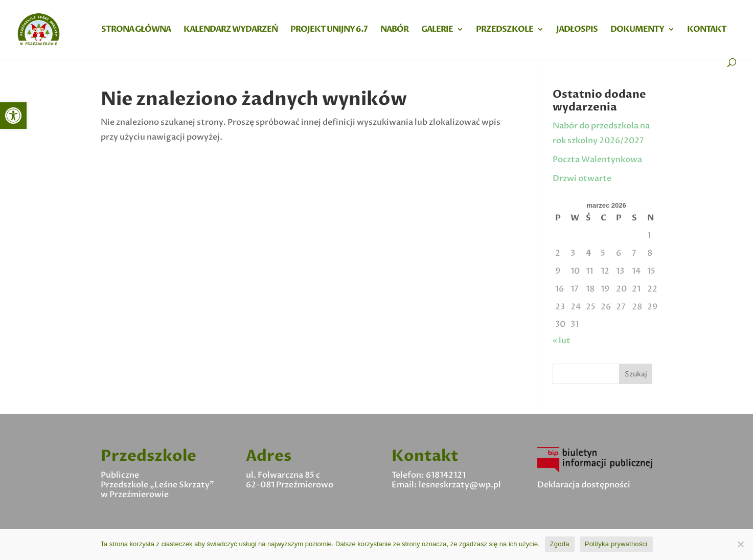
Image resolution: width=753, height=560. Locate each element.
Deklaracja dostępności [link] (584, 485)
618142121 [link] (446, 475)
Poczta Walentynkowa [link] (597, 160)
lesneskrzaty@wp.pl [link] (460, 485)
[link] (13, 116)
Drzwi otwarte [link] (582, 178)
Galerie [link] (437, 30)
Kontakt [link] (707, 30)
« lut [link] (562, 341)
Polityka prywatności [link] (616, 544)
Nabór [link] (394, 30)
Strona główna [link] (136, 30)
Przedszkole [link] (505, 30)
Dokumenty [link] (637, 30)
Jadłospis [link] (577, 30)
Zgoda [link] (560, 544)
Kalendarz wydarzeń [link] (231, 30)
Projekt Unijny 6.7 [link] (329, 30)
